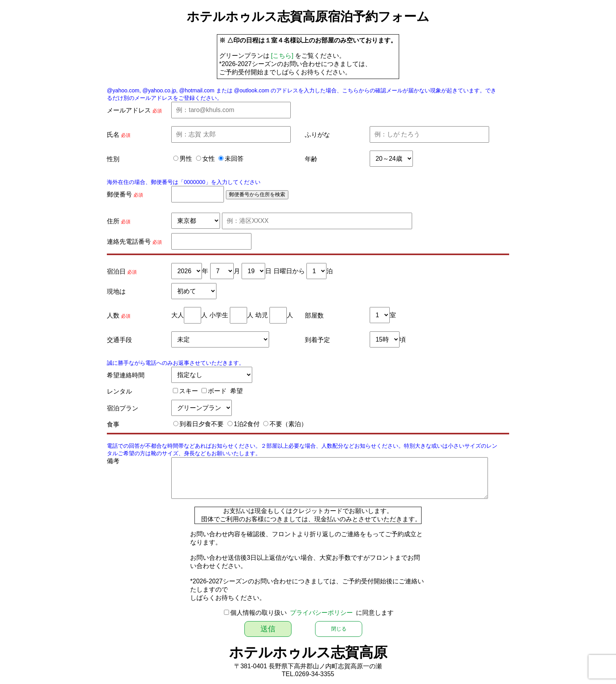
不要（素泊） (288, 424)
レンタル (119, 391)
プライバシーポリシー (321, 613)
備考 (113, 461)
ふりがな (317, 135)
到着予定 (317, 340)
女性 (209, 159)
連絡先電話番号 (129, 242)
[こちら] (282, 56)
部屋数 (314, 315)
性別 (113, 159)
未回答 (234, 159)
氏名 (113, 135)
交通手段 (119, 340)
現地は (116, 291)
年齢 (311, 159)
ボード (217, 391)
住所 (113, 221)
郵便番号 (119, 194)
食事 (113, 424)
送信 (268, 629)
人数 (113, 315)
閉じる (339, 629)
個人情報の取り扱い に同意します (312, 613)
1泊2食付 (247, 424)
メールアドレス (129, 110)
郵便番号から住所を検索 (257, 194)
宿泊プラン (123, 408)
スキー (189, 391)
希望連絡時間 (126, 375)
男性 (186, 159)
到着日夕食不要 (202, 424)
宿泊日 (116, 271)
